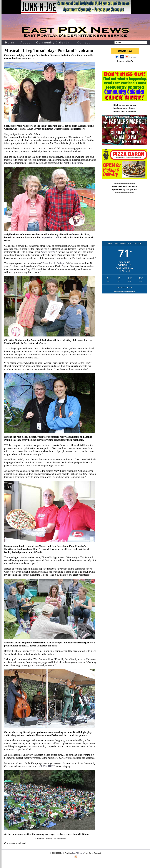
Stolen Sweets (48, 252)
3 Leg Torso (76, 163)
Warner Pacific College (53, 263)
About (25, 43)
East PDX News (78, 853)
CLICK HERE (47, 766)
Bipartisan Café (50, 238)
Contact (84, 43)
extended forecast (125, 287)
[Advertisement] (125, 219)
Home (10, 43)
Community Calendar (54, 43)
